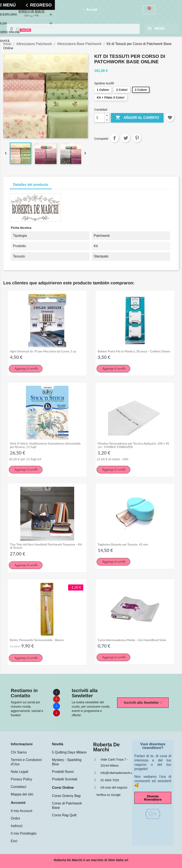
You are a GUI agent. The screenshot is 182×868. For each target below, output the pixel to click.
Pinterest (137, 138)
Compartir (115, 138)
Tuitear (126, 138)
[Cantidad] (99, 118)
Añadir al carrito (137, 118)
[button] (26, 369)
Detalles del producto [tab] (31, 185)
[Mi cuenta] (90, 10)
